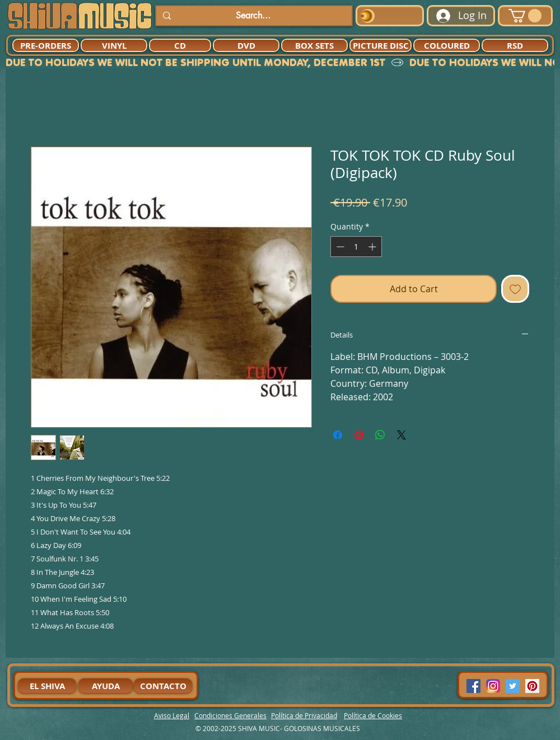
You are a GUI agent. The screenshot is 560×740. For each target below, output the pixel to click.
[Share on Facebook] (338, 435)
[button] (525, 16)
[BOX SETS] (314, 45)
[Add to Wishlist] (515, 289)
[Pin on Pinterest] (359, 435)
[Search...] (253, 16)
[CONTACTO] (163, 686)
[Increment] (373, 247)
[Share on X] (402, 435)
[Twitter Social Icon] (513, 686)
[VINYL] (114, 45)
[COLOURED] (447, 45)
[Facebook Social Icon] (473, 686)
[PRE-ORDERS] (46, 45)
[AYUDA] (106, 686)
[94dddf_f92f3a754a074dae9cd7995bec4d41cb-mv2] (493, 686)
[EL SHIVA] (47, 686)
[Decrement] (339, 247)
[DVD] (246, 45)
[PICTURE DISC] (381, 45)
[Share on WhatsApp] (380, 435)
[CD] (180, 45)
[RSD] (515, 45)
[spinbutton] (356, 247)
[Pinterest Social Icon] (532, 686)
